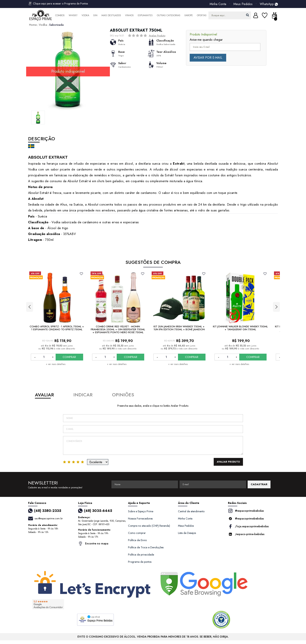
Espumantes (145, 15)
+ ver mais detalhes (56, 364)
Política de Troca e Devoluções (146, 547)
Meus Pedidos (243, 4)
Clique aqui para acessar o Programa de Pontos (58, 4)
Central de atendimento (191, 511)
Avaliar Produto (157, 36)
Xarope (189, 15)
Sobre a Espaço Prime (141, 511)
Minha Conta (218, 4)
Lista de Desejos (187, 533)
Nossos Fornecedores (140, 519)
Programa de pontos (140, 562)
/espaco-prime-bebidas (246, 534)
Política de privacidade (141, 555)
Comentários (153, 445)
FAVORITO (81, 274)
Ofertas (202, 15)
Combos (60, 15)
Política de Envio (137, 540)
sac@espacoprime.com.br (49, 518)
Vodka (85, 15)
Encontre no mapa (93, 544)
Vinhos (129, 15)
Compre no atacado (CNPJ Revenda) (149, 526)
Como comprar (137, 533)
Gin (95, 15)
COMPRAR (69, 357)
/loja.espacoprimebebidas (248, 526)
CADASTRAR (259, 484)
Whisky (73, 15)
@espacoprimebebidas (246, 511)
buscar (248, 15)
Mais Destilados (111, 15)
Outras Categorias (169, 15)
